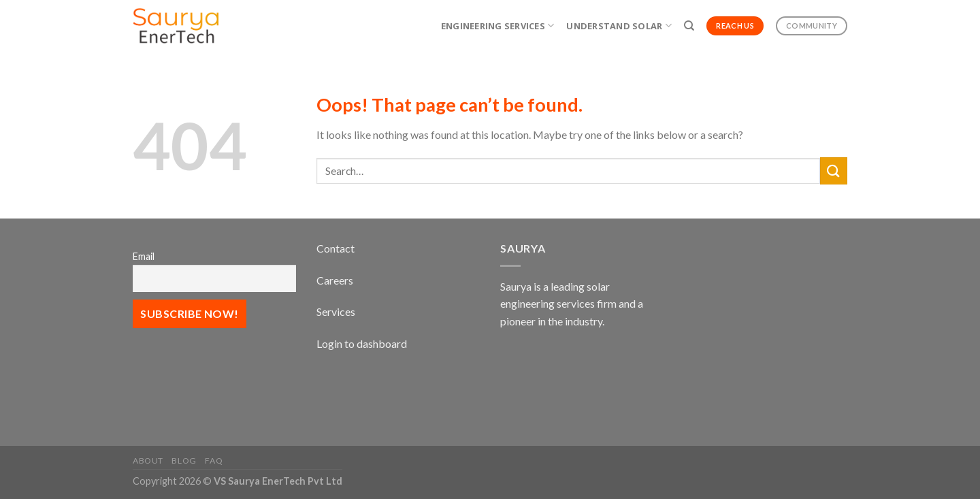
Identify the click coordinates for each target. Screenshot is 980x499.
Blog (184, 461)
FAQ (214, 461)
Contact (336, 248)
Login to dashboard (362, 343)
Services (336, 311)
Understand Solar (619, 26)
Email (144, 256)
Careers (335, 280)
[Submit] (834, 171)
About (148, 461)
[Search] (689, 26)
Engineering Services (498, 26)
